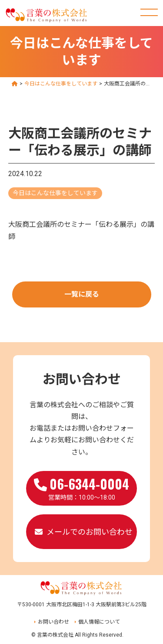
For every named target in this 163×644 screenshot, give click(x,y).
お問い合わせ (53, 622)
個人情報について (99, 622)
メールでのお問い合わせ (90, 532)
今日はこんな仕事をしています (55, 193)
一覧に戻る (82, 294)
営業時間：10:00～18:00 (81, 487)
